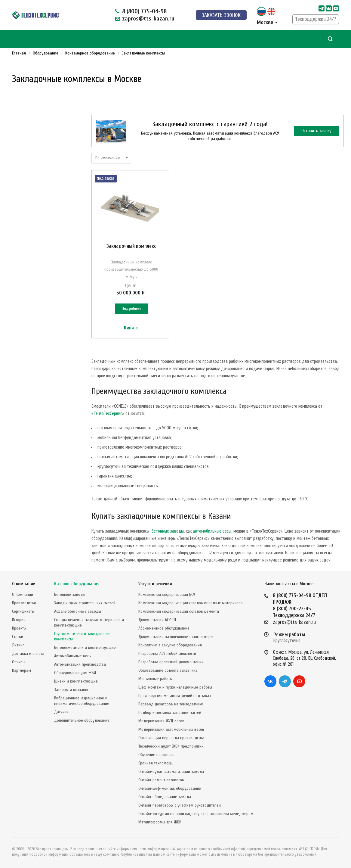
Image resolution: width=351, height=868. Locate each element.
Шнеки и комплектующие (76, 681)
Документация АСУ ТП (157, 620)
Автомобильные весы (73, 656)
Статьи (18, 637)
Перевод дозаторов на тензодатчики (171, 704)
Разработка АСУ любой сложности (167, 653)
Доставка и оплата (28, 653)
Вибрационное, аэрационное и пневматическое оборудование (82, 701)
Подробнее (131, 308)
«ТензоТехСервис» (108, 414)
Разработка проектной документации (171, 662)
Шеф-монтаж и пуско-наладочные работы (175, 687)
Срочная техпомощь (156, 763)
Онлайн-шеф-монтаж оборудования (170, 788)
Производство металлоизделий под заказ (175, 696)
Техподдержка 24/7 (316, 19)
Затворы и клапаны (71, 690)
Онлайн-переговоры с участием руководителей (180, 805)
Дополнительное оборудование (82, 720)
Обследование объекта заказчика (168, 670)
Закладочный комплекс (131, 246)
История (19, 620)
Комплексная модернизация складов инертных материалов (191, 603)
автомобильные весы (212, 531)
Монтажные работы (155, 679)
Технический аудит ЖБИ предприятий (171, 746)
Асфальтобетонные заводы (78, 611)
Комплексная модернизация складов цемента (179, 611)
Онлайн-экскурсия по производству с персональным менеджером (196, 814)
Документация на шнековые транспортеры (176, 637)
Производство (24, 603)
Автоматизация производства (80, 664)
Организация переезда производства (171, 738)
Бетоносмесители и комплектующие (85, 647)
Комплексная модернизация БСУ (167, 594)
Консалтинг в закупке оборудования (170, 645)
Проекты (19, 628)
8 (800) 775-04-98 (144, 11)
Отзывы (19, 662)
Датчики (61, 712)
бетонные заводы (168, 531)
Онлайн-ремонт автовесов (161, 780)
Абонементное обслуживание (164, 628)
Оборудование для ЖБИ (75, 673)
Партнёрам (22, 670)
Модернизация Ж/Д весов (161, 721)
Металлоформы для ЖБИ (160, 822)
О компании (24, 584)
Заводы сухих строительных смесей (85, 603)
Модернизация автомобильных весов (171, 729)
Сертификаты (23, 611)
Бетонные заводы (70, 594)
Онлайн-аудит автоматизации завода (171, 772)
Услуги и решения (155, 584)
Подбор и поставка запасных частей (170, 712)
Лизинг (18, 645)
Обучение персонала (156, 755)
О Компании (23, 594)
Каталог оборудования (77, 584)
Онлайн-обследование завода (165, 797)
